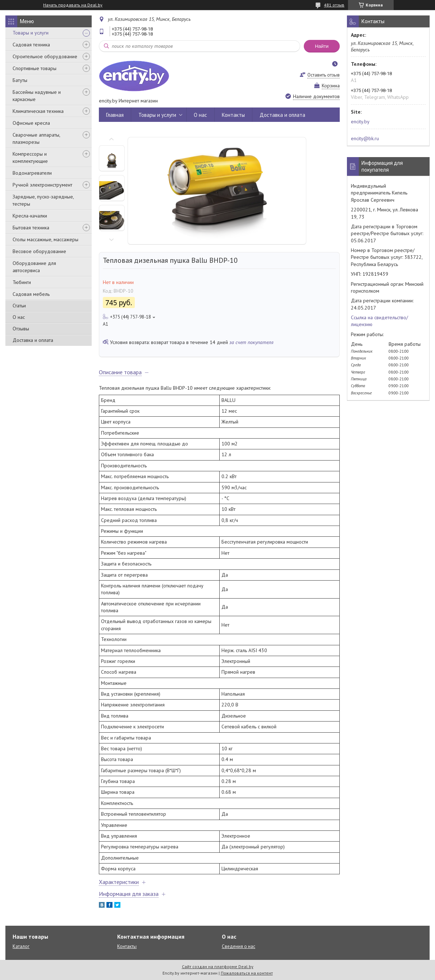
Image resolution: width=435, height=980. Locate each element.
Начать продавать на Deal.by (73, 5)
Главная (115, 115)
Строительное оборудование (45, 56)
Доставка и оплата (33, 340)
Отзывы (21, 329)
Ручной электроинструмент (42, 185)
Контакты (233, 115)
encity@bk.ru (365, 138)
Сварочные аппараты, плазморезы (36, 138)
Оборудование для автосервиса (34, 267)
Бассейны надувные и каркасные (37, 96)
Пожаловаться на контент (247, 973)
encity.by (360, 122)
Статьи (19, 306)
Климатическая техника (38, 111)
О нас (19, 317)
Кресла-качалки (30, 216)
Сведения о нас (239, 946)
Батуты (20, 80)
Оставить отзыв (324, 75)
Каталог (21, 946)
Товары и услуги (31, 33)
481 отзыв (334, 5)
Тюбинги (22, 282)
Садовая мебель (31, 294)
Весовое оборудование (39, 251)
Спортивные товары (35, 68)
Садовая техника (31, 45)
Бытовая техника (31, 228)
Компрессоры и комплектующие (30, 157)
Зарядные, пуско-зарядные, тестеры (43, 200)
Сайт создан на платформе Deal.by (218, 967)
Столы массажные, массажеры (45, 239)
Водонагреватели (32, 173)
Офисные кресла (31, 123)
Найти (322, 46)
